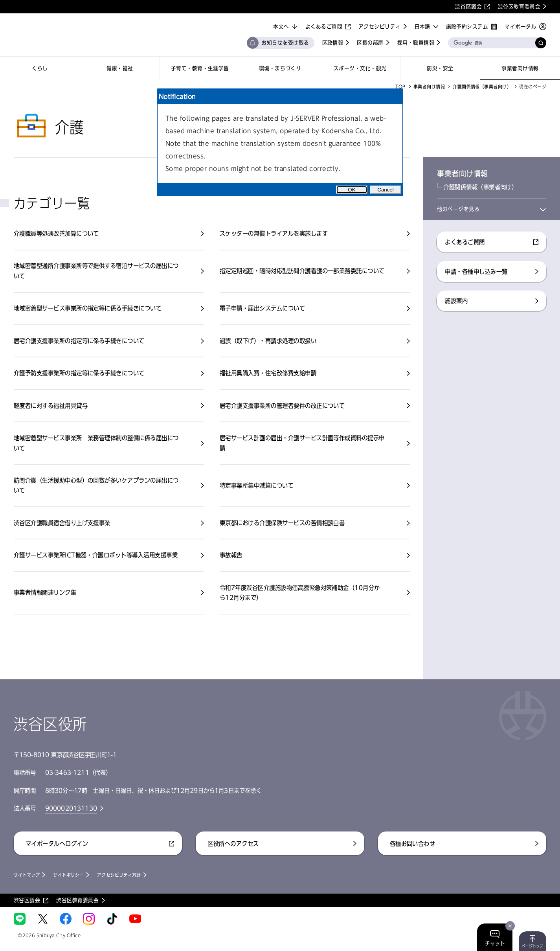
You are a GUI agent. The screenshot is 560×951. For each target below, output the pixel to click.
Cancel (386, 190)
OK (352, 190)
